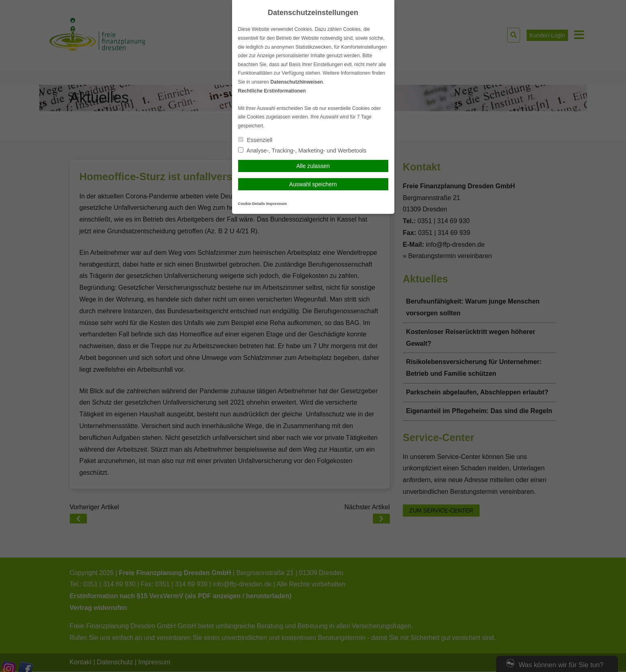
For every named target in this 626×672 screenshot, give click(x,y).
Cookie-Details (252, 204)
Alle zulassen (313, 166)
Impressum (276, 204)
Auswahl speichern (313, 184)
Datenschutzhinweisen (297, 82)
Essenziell (255, 140)
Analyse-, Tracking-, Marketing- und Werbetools (302, 151)
